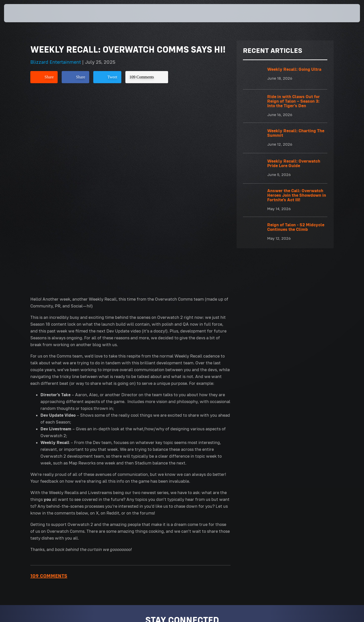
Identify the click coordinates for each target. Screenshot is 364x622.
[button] (342, 13)
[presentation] (23, 13)
